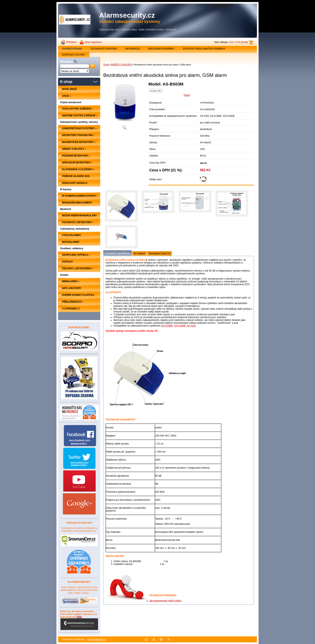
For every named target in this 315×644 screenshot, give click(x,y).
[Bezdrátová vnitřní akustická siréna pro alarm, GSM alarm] (124, 107)
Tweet (187, 95)
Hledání (67, 62)
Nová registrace (93, 42)
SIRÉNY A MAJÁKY (122, 65)
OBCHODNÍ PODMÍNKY (161, 49)
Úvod (106, 65)
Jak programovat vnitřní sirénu (165, 601)
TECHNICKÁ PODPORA (104, 49)
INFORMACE (133, 49)
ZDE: (79, 623)
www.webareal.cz (97, 639)
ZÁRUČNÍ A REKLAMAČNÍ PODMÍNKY (204, 49)
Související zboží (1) (160, 254)
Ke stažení (140, 254)
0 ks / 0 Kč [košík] (238, 42)
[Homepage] (72, 49)
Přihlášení (71, 42)
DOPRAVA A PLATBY (74, 55)
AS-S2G (191, 326)
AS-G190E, (180, 326)
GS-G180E (167, 326)
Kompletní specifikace (118, 253)
